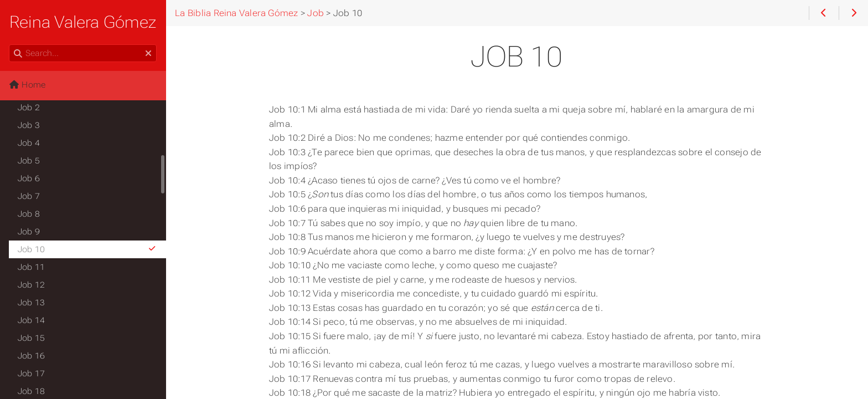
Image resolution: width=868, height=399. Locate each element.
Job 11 (31, 267)
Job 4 (29, 143)
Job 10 (87, 249)
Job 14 (31, 320)
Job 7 (29, 196)
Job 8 (29, 214)
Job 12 (31, 285)
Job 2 (29, 108)
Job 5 (29, 161)
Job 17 (31, 374)
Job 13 (31, 303)
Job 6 (29, 178)
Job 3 (29, 125)
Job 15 (31, 338)
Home (27, 85)
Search (10, 45)
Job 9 (29, 232)
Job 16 (31, 356)
